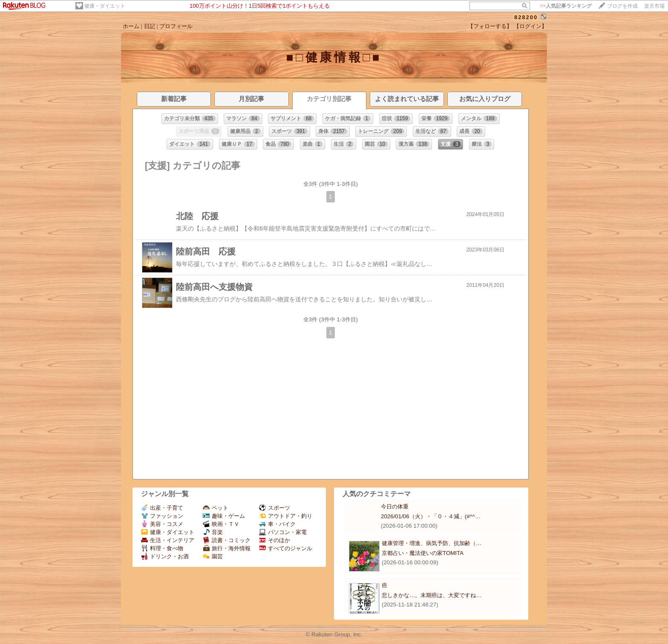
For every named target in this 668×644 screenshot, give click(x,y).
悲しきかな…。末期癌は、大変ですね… (432, 595)
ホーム (131, 26)
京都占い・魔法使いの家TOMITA (423, 553)
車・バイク (277, 524)
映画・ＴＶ (221, 524)
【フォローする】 (490, 26)
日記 (150, 26)
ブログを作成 (622, 6)
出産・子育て (162, 508)
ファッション (162, 516)
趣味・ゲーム (224, 516)
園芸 (213, 556)
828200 (526, 17)
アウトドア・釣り (286, 516)
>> (566, 6)
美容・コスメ (162, 524)
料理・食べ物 (162, 548)
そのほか (275, 540)
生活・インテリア (168, 540)
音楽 (213, 532)
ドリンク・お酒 (165, 556)
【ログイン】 (530, 26)
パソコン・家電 (283, 532)
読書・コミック (227, 540)
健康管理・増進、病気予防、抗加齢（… (432, 543)
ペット (216, 508)
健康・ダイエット (105, 6)
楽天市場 (654, 6)
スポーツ (275, 508)
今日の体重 (395, 507)
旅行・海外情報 (227, 548)
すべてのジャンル (286, 548)
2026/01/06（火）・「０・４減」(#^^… (431, 516)
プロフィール (176, 26)
